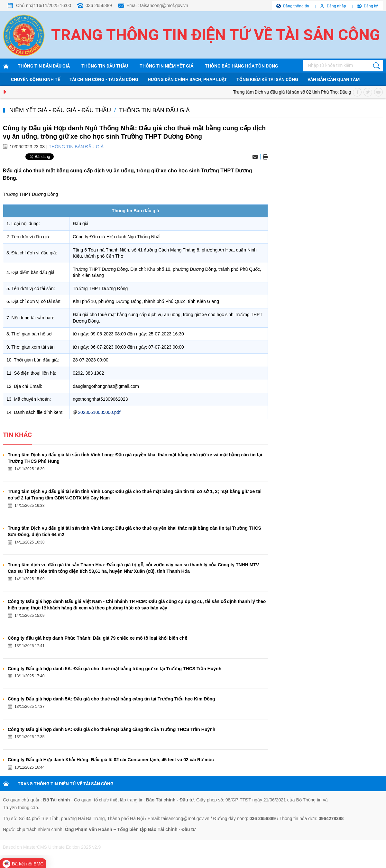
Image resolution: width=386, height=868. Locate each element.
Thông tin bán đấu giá (44, 66)
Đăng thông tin (296, 6)
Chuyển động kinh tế (36, 79)
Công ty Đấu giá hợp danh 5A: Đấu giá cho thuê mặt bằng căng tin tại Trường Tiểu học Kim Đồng (111, 699)
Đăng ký (371, 6)
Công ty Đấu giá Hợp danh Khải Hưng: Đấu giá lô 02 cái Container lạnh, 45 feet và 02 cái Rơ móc (111, 760)
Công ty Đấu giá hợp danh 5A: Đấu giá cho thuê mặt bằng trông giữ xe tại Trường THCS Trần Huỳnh (115, 669)
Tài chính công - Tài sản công (104, 79)
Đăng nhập (336, 6)
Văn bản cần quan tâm (334, 79)
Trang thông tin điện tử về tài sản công (216, 35)
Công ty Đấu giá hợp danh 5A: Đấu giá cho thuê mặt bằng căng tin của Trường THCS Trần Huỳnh (111, 729)
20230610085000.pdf (99, 412)
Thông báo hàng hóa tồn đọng (242, 66)
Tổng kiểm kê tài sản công (267, 79)
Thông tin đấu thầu (105, 66)
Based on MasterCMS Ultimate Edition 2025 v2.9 (52, 847)
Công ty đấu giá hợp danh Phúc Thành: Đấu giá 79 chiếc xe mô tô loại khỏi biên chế (97, 638)
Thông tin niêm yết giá (166, 66)
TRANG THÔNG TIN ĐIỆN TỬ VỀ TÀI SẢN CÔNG (66, 784)
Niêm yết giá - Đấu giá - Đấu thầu (60, 110)
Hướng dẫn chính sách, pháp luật (187, 79)
